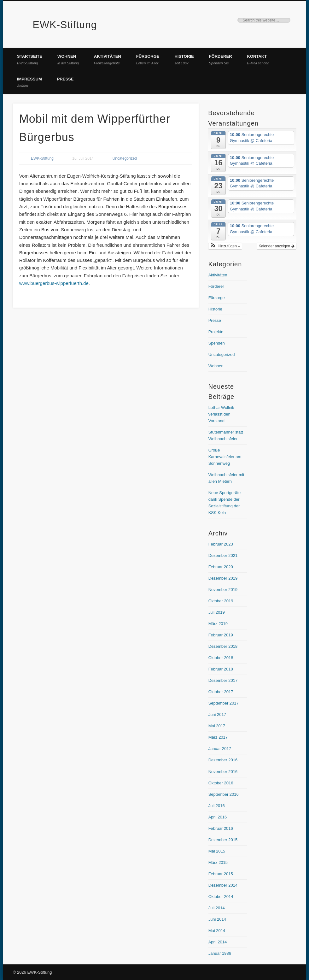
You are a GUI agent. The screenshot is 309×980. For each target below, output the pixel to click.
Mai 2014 (217, 931)
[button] (225, 246)
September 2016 (224, 794)
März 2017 (218, 737)
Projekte (216, 332)
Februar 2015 (221, 874)
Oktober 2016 (221, 783)
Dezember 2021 (223, 555)
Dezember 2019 (223, 578)
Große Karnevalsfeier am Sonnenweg (225, 457)
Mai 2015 (217, 851)
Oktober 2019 (221, 601)
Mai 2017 (217, 726)
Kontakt (258, 59)
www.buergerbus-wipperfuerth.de (54, 283)
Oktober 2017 (221, 692)
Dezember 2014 (223, 885)
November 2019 (223, 590)
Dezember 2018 (223, 646)
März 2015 (218, 862)
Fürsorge (148, 59)
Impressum (29, 82)
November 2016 (223, 772)
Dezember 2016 (223, 760)
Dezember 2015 (223, 840)
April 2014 (218, 942)
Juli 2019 (217, 612)
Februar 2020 (221, 567)
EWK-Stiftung (65, 25)
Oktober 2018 (221, 658)
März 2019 (218, 624)
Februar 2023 (221, 544)
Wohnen (68, 59)
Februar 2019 (221, 635)
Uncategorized (125, 158)
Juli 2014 (217, 908)
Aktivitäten (108, 59)
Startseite (30, 59)
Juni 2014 (217, 919)
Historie (184, 59)
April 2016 (218, 817)
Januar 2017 (220, 749)
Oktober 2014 (221, 897)
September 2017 (224, 703)
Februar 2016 (221, 828)
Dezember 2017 (223, 680)
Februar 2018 (221, 669)
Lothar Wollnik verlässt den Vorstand (221, 414)
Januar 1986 (220, 953)
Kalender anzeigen (276, 246)
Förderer (221, 59)
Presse (65, 79)
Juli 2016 (217, 806)
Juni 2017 (217, 714)
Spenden (217, 343)
